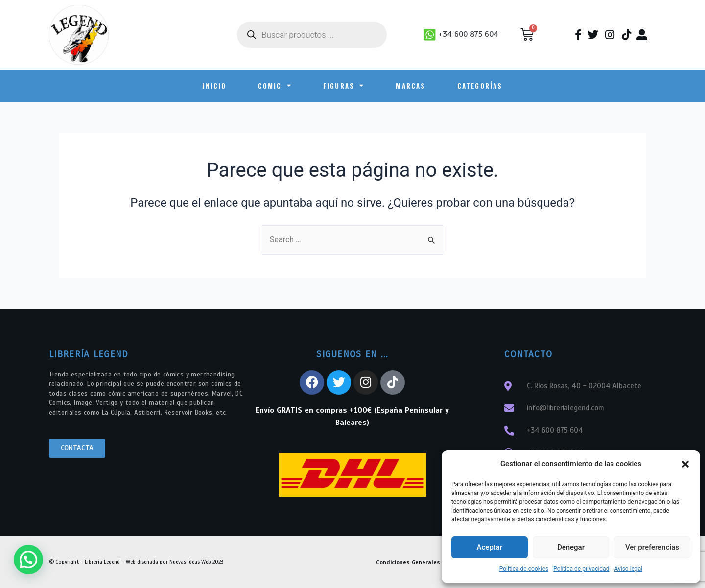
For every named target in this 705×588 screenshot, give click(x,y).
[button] (685, 464)
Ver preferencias (652, 547)
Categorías (480, 86)
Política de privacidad (581, 569)
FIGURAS (344, 85)
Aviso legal (628, 569)
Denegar (571, 547)
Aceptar (490, 547)
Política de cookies (524, 569)
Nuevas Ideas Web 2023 (196, 562)
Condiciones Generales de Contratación (432, 562)
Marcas (411, 86)
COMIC (275, 85)
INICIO (214, 86)
